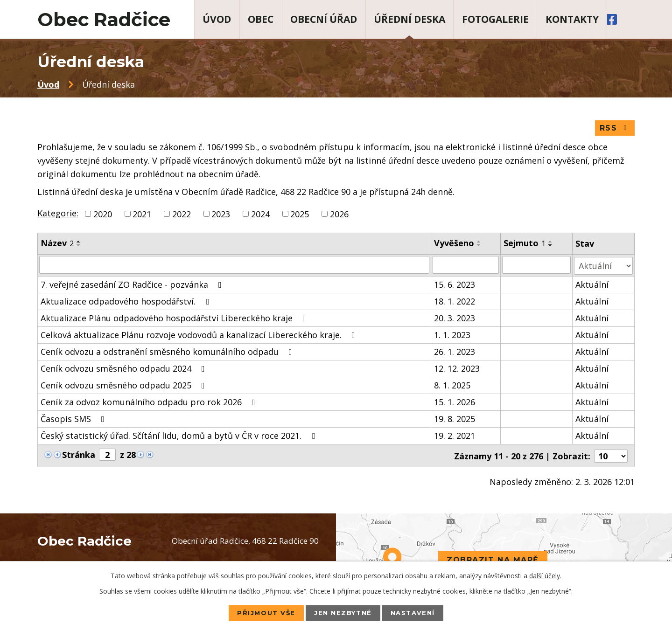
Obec (261, 19)
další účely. (545, 575)
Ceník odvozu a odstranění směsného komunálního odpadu (168, 352)
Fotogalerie (495, 19)
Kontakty (572, 19)
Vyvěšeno (454, 245)
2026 (339, 215)
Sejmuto (525, 245)
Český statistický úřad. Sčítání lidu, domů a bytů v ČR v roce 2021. (180, 436)
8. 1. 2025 (452, 386)
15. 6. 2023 (455, 285)
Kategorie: (58, 215)
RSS (614, 129)
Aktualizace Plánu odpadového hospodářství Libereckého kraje (175, 318)
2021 (142, 215)
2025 (300, 215)
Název (57, 245)
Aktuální (592, 285)
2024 (260, 215)
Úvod (217, 19)
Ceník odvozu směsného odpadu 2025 (125, 386)
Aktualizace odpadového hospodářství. (127, 302)
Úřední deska (409, 19)
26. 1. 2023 (455, 352)
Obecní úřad (324, 19)
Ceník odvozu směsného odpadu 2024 (125, 369)
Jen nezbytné (343, 613)
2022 (182, 215)
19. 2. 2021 (455, 436)
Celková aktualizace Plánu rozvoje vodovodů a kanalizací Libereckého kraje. (200, 335)
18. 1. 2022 (455, 302)
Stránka (79, 455)
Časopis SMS (74, 419)
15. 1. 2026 (455, 402)
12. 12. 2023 (457, 369)
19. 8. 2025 (455, 419)
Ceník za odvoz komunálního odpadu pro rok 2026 (150, 402)
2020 (103, 215)
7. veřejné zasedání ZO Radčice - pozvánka (133, 285)
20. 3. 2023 (455, 318)
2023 (221, 215)
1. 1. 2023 (452, 335)
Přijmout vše (261, 613)
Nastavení (418, 613)
